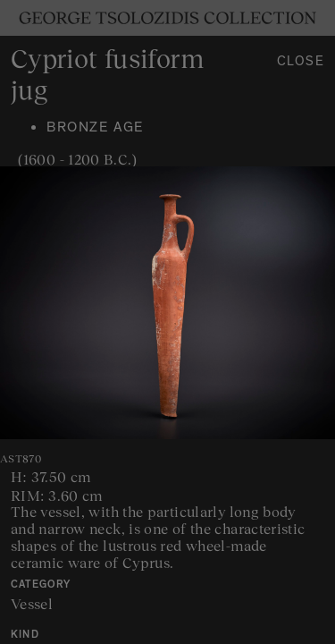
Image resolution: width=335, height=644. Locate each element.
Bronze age (95, 129)
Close (301, 63)
